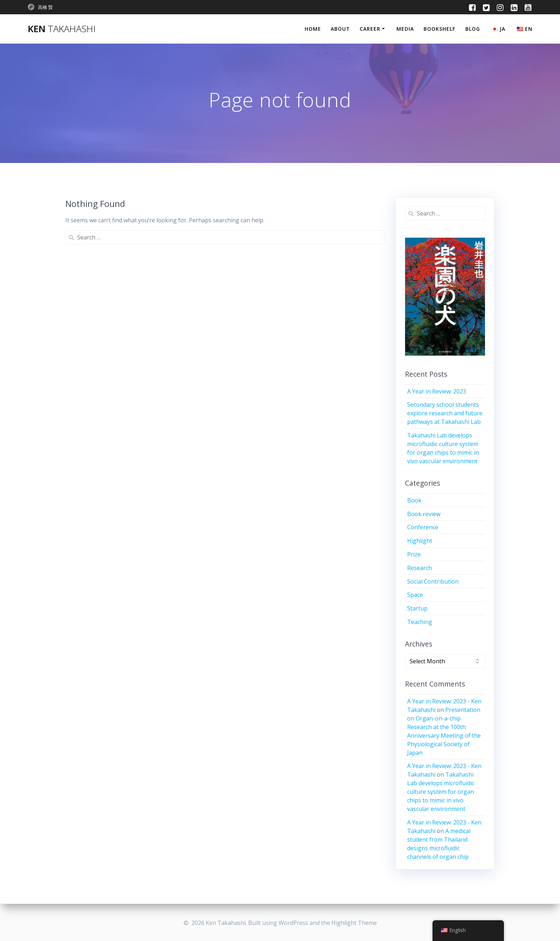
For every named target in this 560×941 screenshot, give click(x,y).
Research (419, 568)
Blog (473, 29)
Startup (417, 608)
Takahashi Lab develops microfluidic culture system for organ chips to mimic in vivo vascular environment (441, 792)
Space (415, 595)
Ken (62, 29)
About (340, 29)
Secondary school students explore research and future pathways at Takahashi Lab (445, 413)
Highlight (420, 541)
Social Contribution (433, 581)
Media (405, 29)
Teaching (420, 622)
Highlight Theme (354, 923)
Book (414, 500)
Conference (423, 527)
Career (370, 29)
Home (313, 29)
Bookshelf (439, 29)
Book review (424, 514)
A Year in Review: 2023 (437, 391)
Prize (414, 554)
